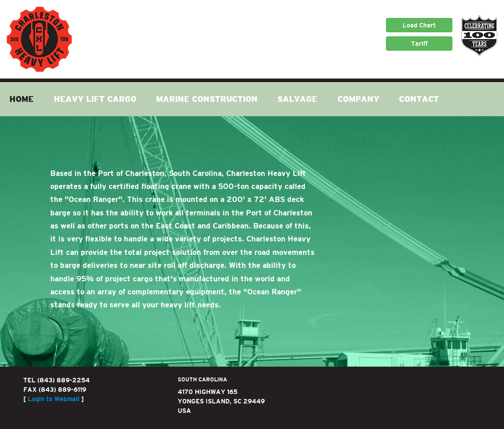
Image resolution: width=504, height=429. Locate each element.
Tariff (419, 44)
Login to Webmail (54, 399)
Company (358, 99)
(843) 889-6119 (62, 390)
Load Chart (419, 25)
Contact (419, 99)
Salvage (297, 99)
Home (22, 99)
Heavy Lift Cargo (95, 99)
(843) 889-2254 (64, 380)
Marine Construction (207, 99)
